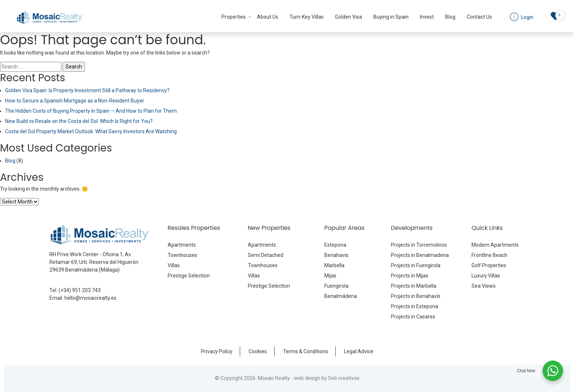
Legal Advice (359, 351)
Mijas (330, 276)
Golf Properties (489, 265)
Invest (427, 17)
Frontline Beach (489, 255)
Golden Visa (348, 17)
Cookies (258, 351)
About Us (268, 17)
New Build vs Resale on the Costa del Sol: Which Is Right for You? (79, 121)
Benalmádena (341, 296)
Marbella (334, 265)
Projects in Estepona (415, 306)
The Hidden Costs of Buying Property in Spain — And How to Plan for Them (91, 111)
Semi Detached (266, 255)
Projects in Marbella (414, 286)
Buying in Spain (391, 17)
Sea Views (484, 286)
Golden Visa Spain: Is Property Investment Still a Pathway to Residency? (87, 90)
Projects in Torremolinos (419, 245)
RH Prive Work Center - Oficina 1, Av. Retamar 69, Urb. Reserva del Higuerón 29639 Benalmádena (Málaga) (94, 262)
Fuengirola (336, 286)
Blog (450, 17)
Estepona (335, 245)
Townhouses (182, 255)
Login (527, 17)
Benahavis (336, 255)
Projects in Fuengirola (416, 265)
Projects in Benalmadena (420, 255)
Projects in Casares (413, 317)
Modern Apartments (495, 245)
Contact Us (479, 17)
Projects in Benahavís (416, 296)
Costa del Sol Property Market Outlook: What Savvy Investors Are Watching (91, 131)
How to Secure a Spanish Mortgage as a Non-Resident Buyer (75, 101)
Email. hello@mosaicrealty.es (83, 298)
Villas (174, 265)
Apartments (182, 245)
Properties (234, 17)
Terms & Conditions (305, 351)
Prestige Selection (189, 276)
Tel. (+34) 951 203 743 (75, 290)
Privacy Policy (217, 351)
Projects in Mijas (410, 276)
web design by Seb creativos (327, 378)
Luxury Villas (486, 276)
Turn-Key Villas (307, 17)
